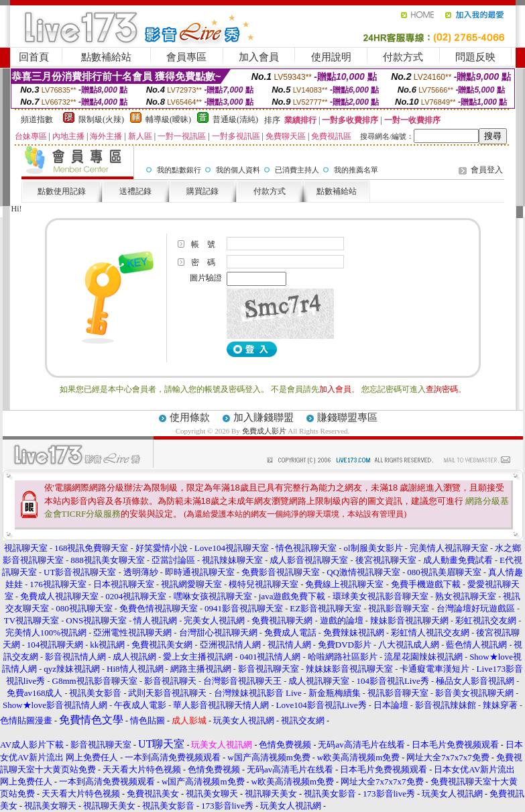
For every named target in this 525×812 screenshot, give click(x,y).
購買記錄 (202, 191)
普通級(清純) (235, 119)
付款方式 (403, 57)
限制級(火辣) (101, 119)
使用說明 (331, 57)
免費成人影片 (264, 431)
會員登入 (487, 170)
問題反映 (475, 57)
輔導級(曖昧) (168, 119)
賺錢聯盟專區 (347, 417)
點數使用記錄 (62, 191)
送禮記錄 (135, 191)
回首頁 (34, 57)
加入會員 (259, 57)
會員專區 (186, 57)
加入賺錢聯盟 (264, 417)
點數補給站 (106, 57)
